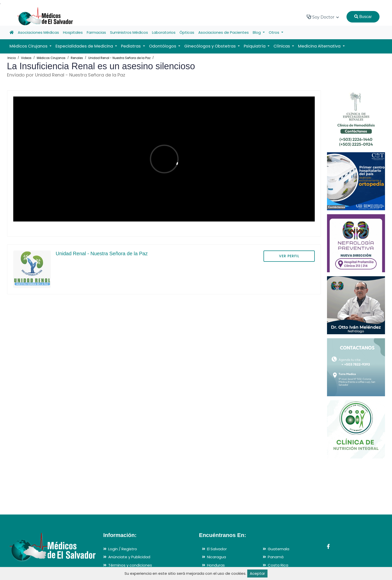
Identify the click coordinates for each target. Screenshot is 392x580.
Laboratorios (164, 32)
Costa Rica (278, 565)
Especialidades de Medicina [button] (85, 46)
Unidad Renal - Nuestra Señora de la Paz (119, 58)
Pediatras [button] (131, 46)
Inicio (12, 58)
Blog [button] (257, 32)
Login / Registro (123, 549)
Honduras (216, 565)
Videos (26, 58)
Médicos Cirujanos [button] (29, 46)
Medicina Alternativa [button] (320, 46)
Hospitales (73, 32)
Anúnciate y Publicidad (129, 557)
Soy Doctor (323, 17)
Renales (77, 58)
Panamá (276, 557)
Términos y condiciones (130, 565)
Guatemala (278, 549)
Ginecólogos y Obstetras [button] (210, 46)
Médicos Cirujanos (51, 58)
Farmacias (96, 32)
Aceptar (257, 573)
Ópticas (187, 32)
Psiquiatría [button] (255, 46)
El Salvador (217, 549)
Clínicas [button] (282, 46)
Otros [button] (274, 32)
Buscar (363, 17)
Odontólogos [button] (163, 46)
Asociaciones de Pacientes (223, 32)
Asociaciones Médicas (38, 32)
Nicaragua (216, 557)
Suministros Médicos (129, 32)
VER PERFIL (289, 256)
